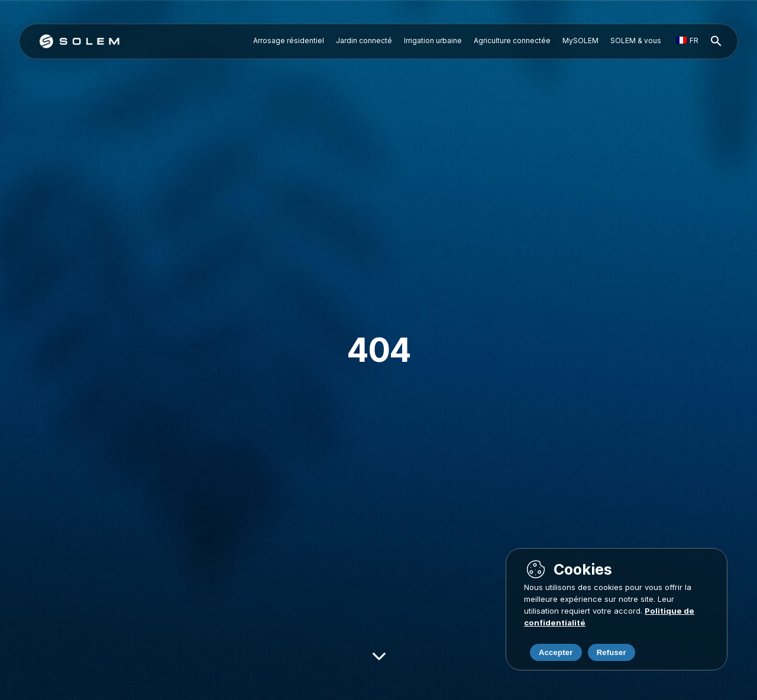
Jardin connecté (364, 40)
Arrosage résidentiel (289, 40)
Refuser (612, 652)
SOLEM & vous (636, 40)
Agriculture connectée (512, 40)
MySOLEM (580, 40)
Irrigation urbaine (433, 40)
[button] (716, 41)
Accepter (556, 652)
